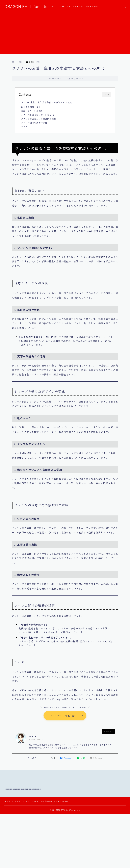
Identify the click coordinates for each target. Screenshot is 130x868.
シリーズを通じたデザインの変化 (37, 115)
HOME (7, 820)
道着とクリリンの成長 (32, 111)
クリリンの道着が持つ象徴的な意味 (39, 119)
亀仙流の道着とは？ (31, 107)
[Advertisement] (65, 34)
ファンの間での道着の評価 (34, 123)
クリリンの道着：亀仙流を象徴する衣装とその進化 (46, 102)
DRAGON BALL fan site (26, 6)
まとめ (24, 127)
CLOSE (107, 94)
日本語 (30, 62)
